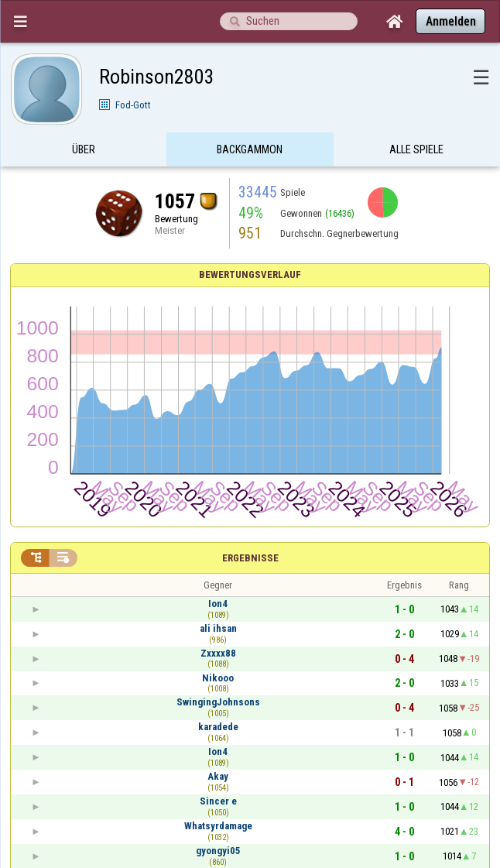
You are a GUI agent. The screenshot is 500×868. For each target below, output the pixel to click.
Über (84, 149)
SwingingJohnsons (218, 702)
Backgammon (250, 149)
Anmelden (451, 21)
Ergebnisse (250, 558)
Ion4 (218, 604)
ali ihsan (218, 628)
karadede (218, 727)
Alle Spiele (416, 149)
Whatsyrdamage (218, 826)
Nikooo (218, 678)
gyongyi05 (218, 851)
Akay (218, 776)
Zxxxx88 (218, 653)
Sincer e (218, 801)
